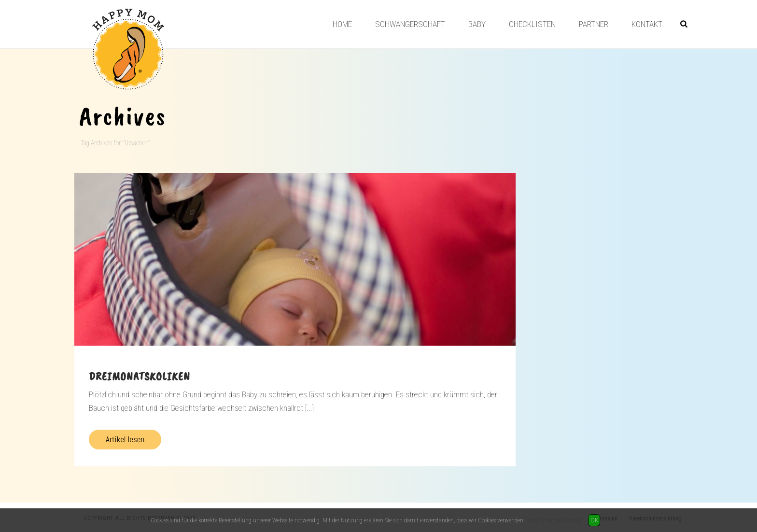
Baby (477, 24)
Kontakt (647, 24)
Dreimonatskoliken (140, 376)
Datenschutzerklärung (553, 520)
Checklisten (532, 24)
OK (594, 520)
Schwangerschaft (410, 24)
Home (342, 24)
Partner (594, 24)
